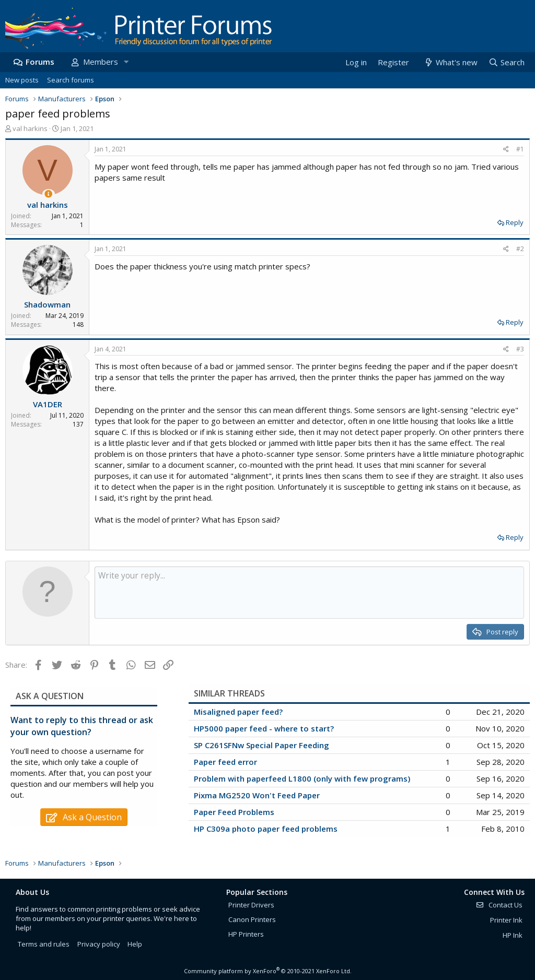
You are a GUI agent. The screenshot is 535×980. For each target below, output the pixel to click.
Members (101, 62)
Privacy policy (99, 944)
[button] (126, 62)
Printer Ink (506, 920)
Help (135, 944)
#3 (520, 349)
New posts (22, 80)
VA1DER (48, 404)
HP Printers (246, 934)
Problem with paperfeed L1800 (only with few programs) (302, 778)
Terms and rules (44, 944)
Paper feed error (225, 762)
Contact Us (499, 905)
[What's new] (450, 62)
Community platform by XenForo (268, 971)
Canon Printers (252, 919)
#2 (520, 249)
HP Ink (513, 935)
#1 (520, 149)
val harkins (30, 128)
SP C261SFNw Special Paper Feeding (261, 745)
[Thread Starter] (48, 194)
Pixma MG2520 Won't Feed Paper (257, 795)
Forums (40, 62)
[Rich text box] (309, 593)
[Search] (506, 62)
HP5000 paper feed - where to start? (264, 728)
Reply (515, 222)
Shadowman (47, 304)
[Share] (506, 150)
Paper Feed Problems (234, 812)
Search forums (71, 80)
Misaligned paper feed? (238, 712)
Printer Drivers (251, 905)
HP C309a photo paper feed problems (266, 829)
